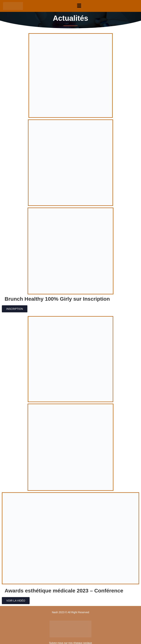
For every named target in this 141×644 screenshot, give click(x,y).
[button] (79, 6)
